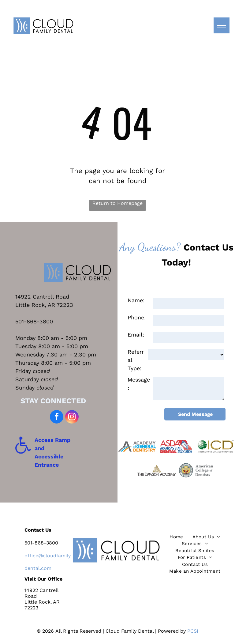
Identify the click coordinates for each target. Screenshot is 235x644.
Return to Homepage (117, 203)
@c (42, 556)
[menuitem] (176, 537)
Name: (136, 300)
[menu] (222, 25)
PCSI (193, 631)
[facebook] (57, 418)
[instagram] (72, 418)
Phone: (137, 317)
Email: (136, 335)
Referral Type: (136, 360)
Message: (139, 384)
